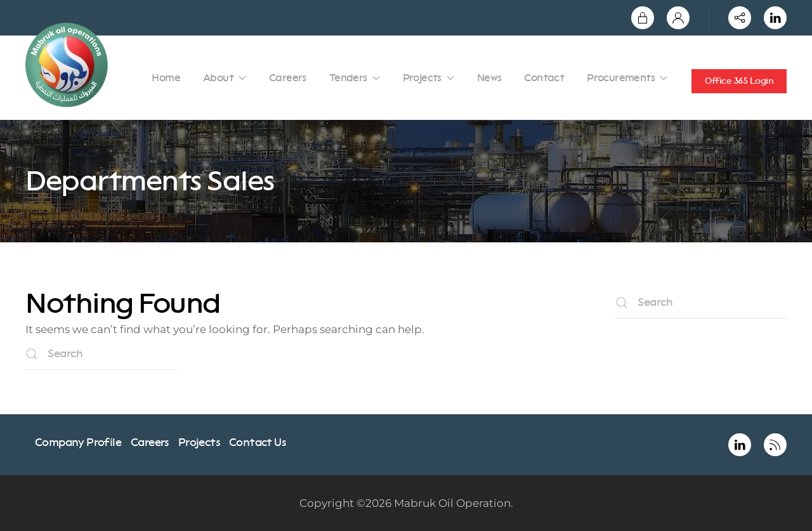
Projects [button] (429, 78)
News (489, 78)
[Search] (101, 354)
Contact (544, 78)
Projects (199, 442)
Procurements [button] (627, 78)
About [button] (225, 78)
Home (166, 78)
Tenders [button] (355, 78)
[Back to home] (69, 65)
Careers (288, 78)
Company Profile (78, 442)
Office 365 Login (739, 81)
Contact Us (257, 442)
